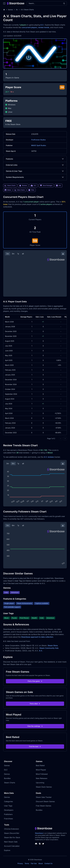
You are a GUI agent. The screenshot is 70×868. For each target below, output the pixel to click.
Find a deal (35, 704)
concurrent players (29, 27)
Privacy (20, 863)
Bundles (7, 778)
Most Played (41, 770)
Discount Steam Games (45, 801)
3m (13, 254)
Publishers (8, 814)
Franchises (8, 819)
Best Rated (40, 765)
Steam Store (53, 646)
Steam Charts (10, 783)
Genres (7, 797)
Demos (7, 774)
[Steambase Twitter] (43, 844)
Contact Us (48, 863)
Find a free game (35, 681)
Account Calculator (12, 846)
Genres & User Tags (35, 171)
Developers (9, 810)
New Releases (42, 778)
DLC (6, 770)
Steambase (39, 833)
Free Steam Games (44, 806)
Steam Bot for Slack (12, 837)
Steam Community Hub (49, 648)
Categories (8, 801)
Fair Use (34, 863)
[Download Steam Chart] (63, 254)
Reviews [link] (23, 186)
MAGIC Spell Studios (39, 145)
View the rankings (35, 726)
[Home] (4, 10)
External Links (35, 165)
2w (8, 254)
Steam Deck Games (44, 787)
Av (17, 10)
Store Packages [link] (46, 186)
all (23, 254)
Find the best (35, 746)
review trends (44, 27)
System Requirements (35, 177)
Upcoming (40, 783)
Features (35, 159)
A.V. (42, 25)
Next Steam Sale (11, 842)
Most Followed (42, 774)
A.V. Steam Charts (27, 10)
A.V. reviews (49, 457)
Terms (27, 863)
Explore (7, 850)
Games (10, 10)
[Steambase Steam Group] (40, 844)
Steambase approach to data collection (37, 637)
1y (18, 254)
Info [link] (59, 186)
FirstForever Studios (38, 140)
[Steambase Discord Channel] (36, 844)
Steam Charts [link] (10, 186)
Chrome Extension (11, 829)
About (41, 863)
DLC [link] (33, 186)
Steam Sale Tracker (44, 797)
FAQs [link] (31, 190)
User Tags (8, 806)
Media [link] (8, 190)
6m (13, 464)
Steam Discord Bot (12, 833)
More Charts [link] (20, 190)
